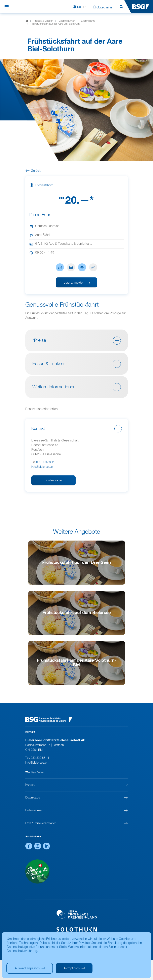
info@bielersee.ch (43, 467)
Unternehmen (34, 810)
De (79, 7)
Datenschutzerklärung (22, 951)
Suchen (121, 7)
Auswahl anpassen (27, 968)
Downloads (33, 798)
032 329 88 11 (45, 462)
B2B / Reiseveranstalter (41, 823)
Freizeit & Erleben (44, 21)
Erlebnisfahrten (67, 21)
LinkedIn (46, 846)
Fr (84, 7)
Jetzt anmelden (74, 283)
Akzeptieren (72, 968)
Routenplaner (53, 480)
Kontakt (30, 785)
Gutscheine (104, 8)
